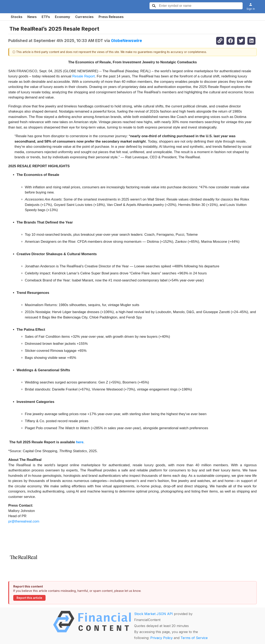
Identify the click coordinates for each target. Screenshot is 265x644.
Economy (63, 17)
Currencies (84, 17)
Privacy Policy (161, 638)
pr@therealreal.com (24, 521)
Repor (89, 76)
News (32, 17)
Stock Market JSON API (154, 614)
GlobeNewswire (126, 41)
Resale (78, 76)
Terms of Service (194, 638)
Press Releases (111, 17)
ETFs (46, 17)
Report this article (29, 598)
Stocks (17, 17)
